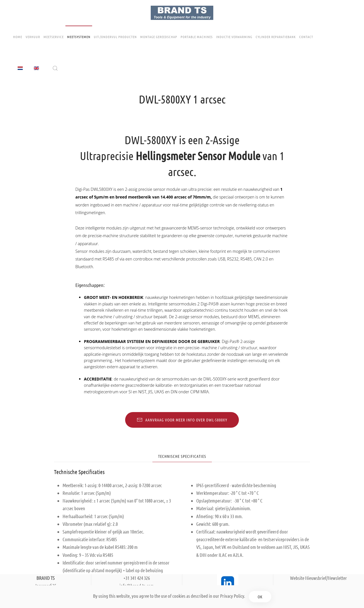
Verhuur (33, 37)
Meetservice (54, 37)
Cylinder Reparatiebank (276, 37)
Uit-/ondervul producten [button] (115, 37)
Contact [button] (306, 37)
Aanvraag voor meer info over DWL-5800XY (182, 420)
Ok (260, 597)
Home (18, 37)
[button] (55, 68)
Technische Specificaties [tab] (182, 456)
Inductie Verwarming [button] (234, 37)
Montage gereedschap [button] (159, 37)
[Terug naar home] (182, 13)
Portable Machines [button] (197, 37)
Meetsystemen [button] (79, 37)
